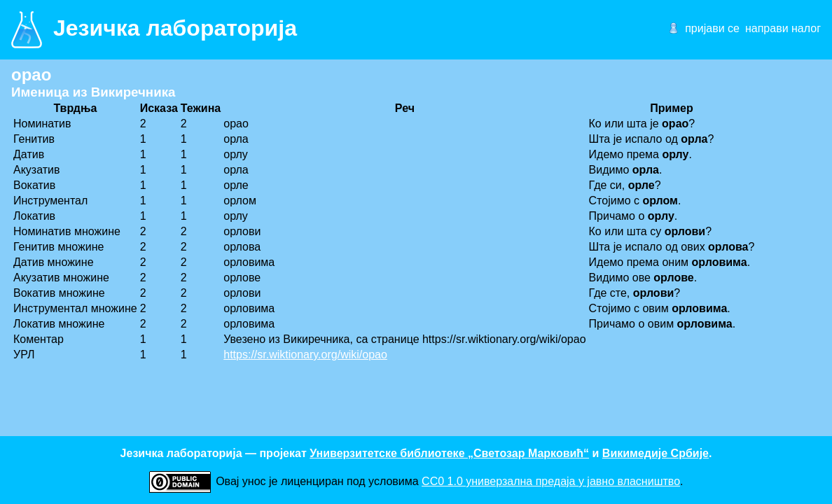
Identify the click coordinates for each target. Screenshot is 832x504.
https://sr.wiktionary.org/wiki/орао (305, 355)
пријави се (712, 28)
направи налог (783, 28)
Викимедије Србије (656, 453)
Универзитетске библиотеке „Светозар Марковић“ (449, 453)
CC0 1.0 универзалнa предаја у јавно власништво (551, 481)
